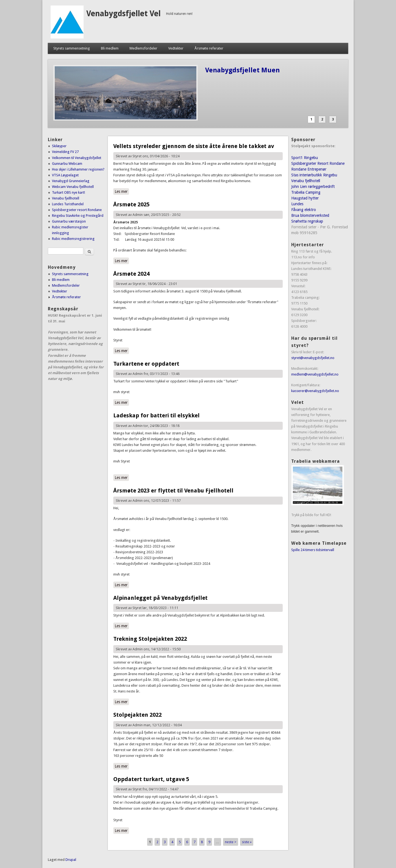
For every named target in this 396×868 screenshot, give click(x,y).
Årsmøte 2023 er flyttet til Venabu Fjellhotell (173, 491)
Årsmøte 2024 (131, 274)
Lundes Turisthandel (68, 204)
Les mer (122, 191)
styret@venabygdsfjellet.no (313, 358)
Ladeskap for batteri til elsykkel (156, 415)
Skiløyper (59, 146)
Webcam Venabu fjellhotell (73, 187)
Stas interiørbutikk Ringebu (314, 175)
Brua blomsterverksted (310, 215)
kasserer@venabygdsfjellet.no (315, 391)
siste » (247, 842)
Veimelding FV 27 (65, 152)
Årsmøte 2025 (131, 204)
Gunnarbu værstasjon (69, 221)
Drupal (71, 860)
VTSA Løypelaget (65, 175)
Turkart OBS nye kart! (68, 192)
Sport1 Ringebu (305, 158)
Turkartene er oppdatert (146, 364)
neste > (231, 842)
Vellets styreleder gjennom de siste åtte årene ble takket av (194, 146)
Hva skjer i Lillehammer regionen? (78, 169)
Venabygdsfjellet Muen (242, 70)
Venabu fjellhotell (66, 198)
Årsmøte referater (209, 48)
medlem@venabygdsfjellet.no (315, 374)
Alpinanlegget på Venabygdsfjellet (160, 598)
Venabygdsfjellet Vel (123, 14)
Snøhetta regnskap (307, 221)
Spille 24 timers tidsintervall (313, 550)
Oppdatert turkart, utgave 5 (151, 779)
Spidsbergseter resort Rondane (77, 210)
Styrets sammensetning (72, 48)
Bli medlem (110, 48)
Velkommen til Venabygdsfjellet (77, 158)
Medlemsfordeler (143, 48)
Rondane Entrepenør (309, 169)
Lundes (297, 204)
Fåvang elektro (304, 210)
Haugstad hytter (305, 198)
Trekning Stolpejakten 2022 (150, 639)
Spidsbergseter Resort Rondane (318, 163)
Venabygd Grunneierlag (71, 181)
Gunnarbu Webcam (67, 164)
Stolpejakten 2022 (137, 715)
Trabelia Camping (306, 192)
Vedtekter (176, 48)
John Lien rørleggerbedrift (313, 187)
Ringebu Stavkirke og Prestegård (78, 216)
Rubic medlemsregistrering (73, 239)
